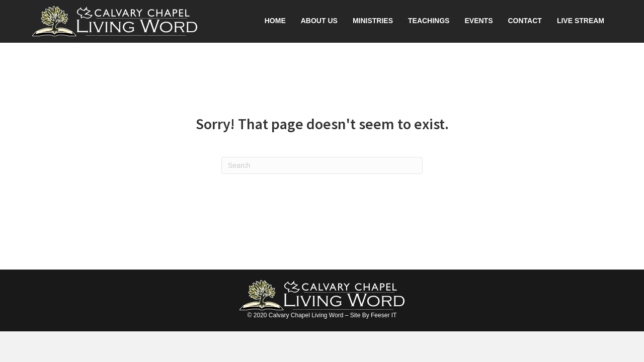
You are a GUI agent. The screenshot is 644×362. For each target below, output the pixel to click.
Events (478, 21)
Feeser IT (384, 315)
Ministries (373, 21)
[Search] (322, 165)
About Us (319, 21)
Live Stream (581, 21)
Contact (525, 21)
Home (275, 21)
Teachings (429, 21)
